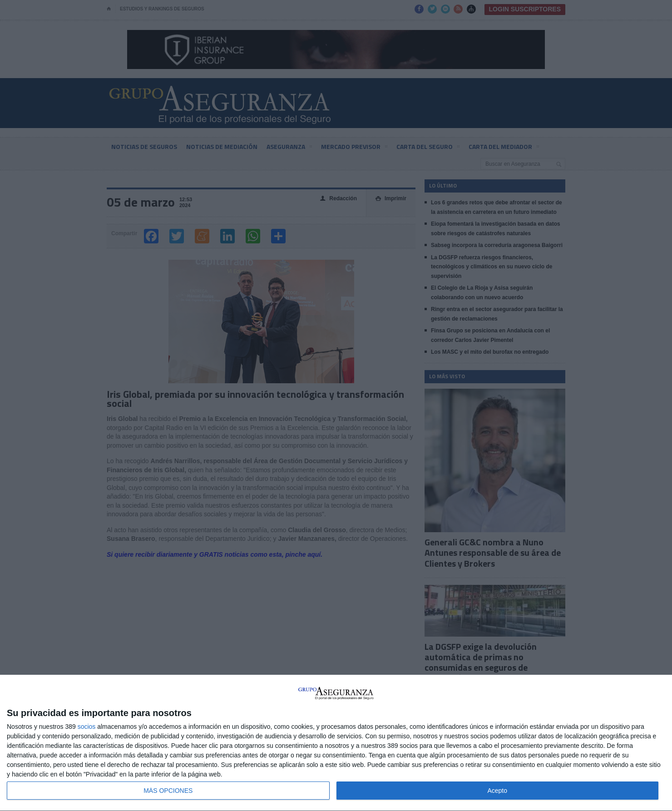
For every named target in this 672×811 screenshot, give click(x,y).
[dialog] (336, 743)
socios (87, 727)
